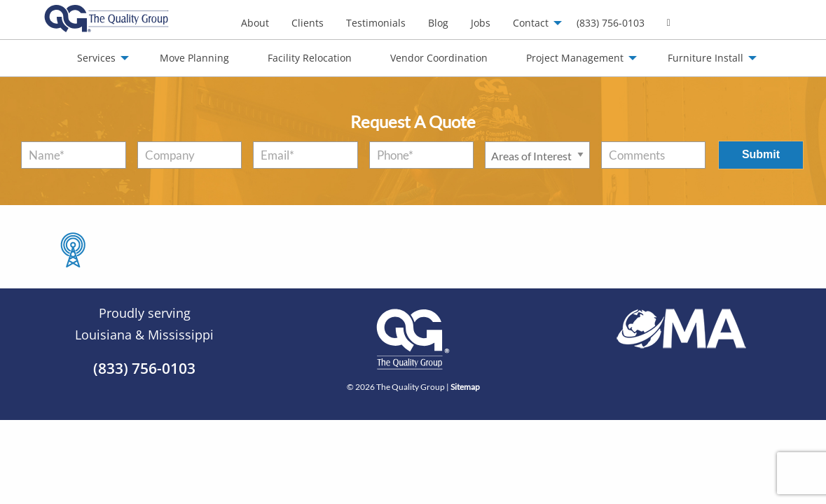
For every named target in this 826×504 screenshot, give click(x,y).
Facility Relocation (310, 58)
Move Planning (194, 58)
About (255, 23)
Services (96, 58)
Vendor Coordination (439, 58)
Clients (308, 23)
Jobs (481, 23)
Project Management (575, 58)
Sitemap (465, 387)
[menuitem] (255, 23)
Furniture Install (705, 58)
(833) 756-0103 (611, 23)
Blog (438, 23)
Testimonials (376, 23)
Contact (531, 23)
